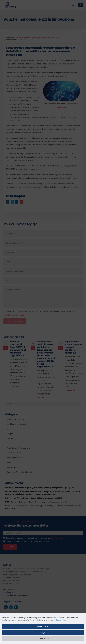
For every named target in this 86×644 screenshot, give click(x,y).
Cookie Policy (61, 620)
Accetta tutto (43, 626)
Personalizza (43, 639)
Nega (43, 633)
